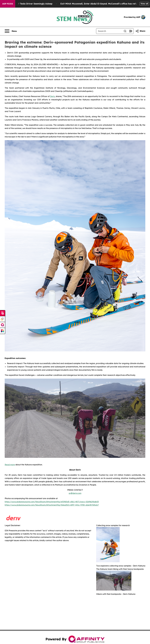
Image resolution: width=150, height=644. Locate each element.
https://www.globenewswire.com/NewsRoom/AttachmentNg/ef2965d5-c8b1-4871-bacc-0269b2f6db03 (52, 502)
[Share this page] (140, 31)
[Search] (109, 31)
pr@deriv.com (75, 493)
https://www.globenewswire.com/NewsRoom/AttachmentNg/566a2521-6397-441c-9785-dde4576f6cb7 (52, 505)
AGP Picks (8, 4)
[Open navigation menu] (11, 31)
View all (144, 4)
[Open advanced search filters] (131, 31)
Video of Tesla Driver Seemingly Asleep (36, 4)
